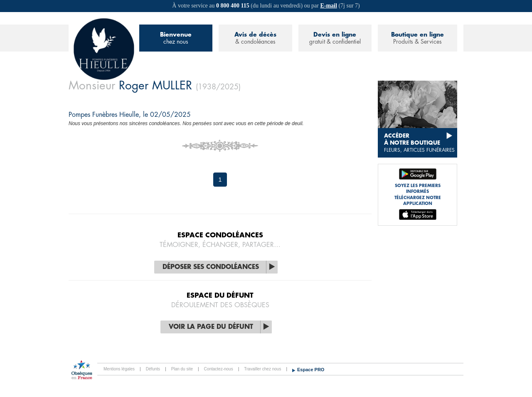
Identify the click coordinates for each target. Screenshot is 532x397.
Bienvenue (176, 38)
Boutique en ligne (417, 38)
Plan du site (182, 369)
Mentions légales (119, 369)
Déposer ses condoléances (211, 267)
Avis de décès (255, 38)
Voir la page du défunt (211, 327)
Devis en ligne (335, 38)
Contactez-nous (219, 369)
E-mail (328, 6)
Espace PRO (311, 370)
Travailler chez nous (262, 369)
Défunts (153, 369)
